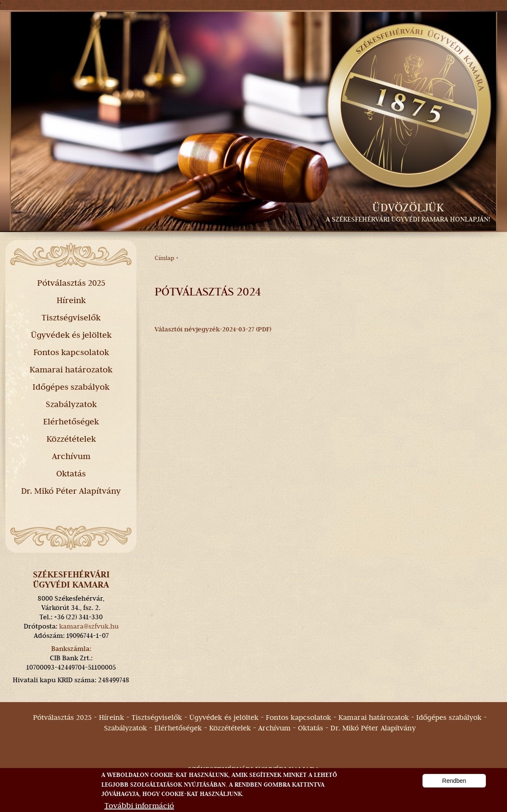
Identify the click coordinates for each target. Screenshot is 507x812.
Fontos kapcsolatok (71, 352)
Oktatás (71, 473)
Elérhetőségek (71, 421)
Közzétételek (71, 439)
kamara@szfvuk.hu (89, 626)
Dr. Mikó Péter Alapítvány (71, 491)
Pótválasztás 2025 (71, 283)
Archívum (71, 456)
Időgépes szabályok (71, 387)
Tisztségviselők (71, 317)
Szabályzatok (71, 404)
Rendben (454, 787)
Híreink (71, 300)
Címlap (165, 258)
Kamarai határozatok (71, 369)
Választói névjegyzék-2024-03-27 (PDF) (213, 329)
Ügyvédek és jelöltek (71, 335)
